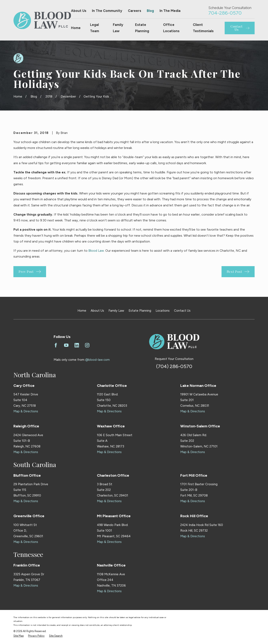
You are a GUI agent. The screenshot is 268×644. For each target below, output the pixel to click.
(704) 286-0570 (174, 366)
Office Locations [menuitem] (171, 28)
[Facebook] (56, 345)
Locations (163, 311)
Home (82, 311)
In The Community (107, 11)
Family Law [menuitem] (118, 28)
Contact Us (182, 311)
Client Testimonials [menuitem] (203, 28)
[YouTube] (66, 345)
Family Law (116, 311)
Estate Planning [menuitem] (142, 28)
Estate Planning (140, 311)
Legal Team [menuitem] (95, 28)
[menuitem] (19, 636)
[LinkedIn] (77, 345)
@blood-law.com (97, 360)
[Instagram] (87, 345)
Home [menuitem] (76, 28)
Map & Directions (26, 411)
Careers (135, 11)
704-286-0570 (225, 13)
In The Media (170, 11)
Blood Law (96, 251)
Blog (150, 11)
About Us (79, 11)
